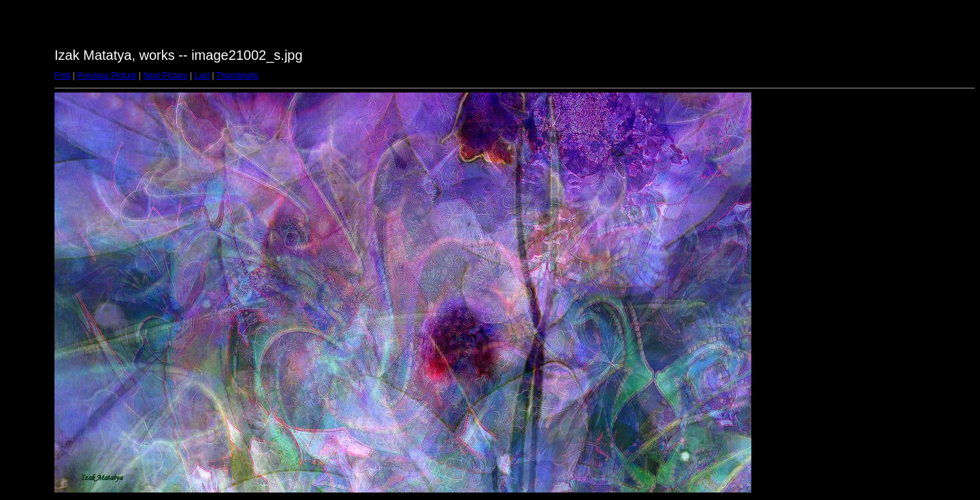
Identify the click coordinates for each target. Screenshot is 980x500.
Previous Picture (107, 76)
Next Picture (165, 76)
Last (202, 76)
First (62, 76)
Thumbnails (238, 76)
